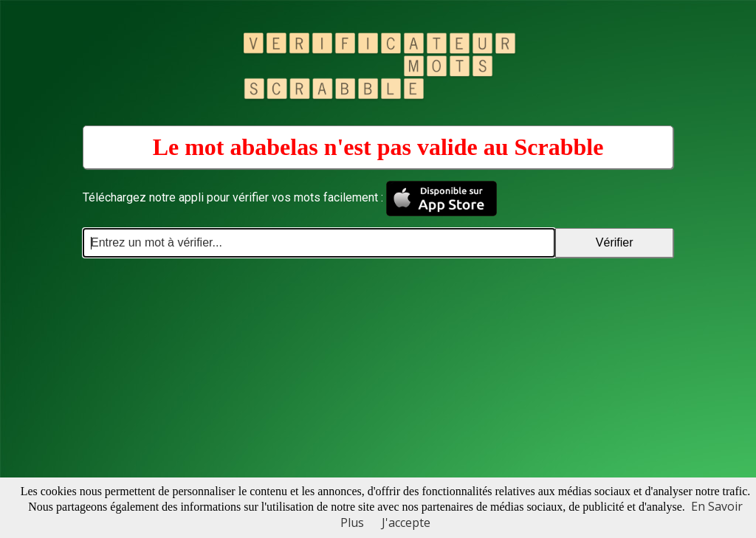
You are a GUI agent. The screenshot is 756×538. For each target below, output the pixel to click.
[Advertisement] (378, 368)
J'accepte (406, 523)
